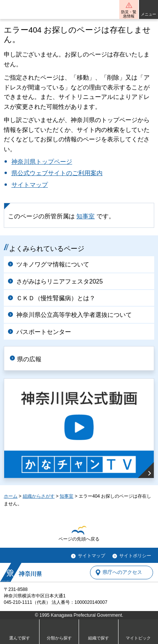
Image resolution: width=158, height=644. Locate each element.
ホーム (11, 496)
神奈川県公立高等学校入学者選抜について (74, 315)
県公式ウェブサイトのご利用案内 (57, 173)
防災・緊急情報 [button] (129, 14)
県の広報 (29, 359)
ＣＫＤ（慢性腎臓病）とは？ (56, 298)
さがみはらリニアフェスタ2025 (60, 281)
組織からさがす (39, 496)
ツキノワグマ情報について (53, 264)
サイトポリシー (135, 556)
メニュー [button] (149, 14)
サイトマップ (30, 185)
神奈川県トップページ (42, 162)
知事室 (85, 216)
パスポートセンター (44, 332)
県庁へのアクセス (122, 573)
